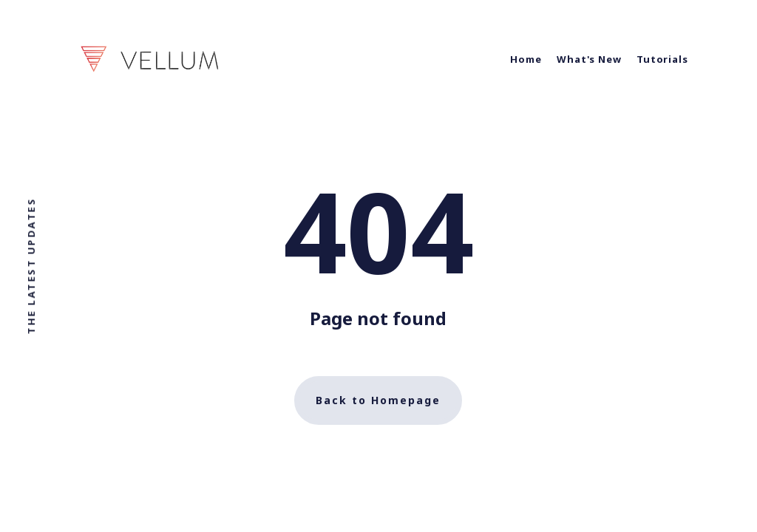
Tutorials (662, 59)
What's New (589, 59)
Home (526, 59)
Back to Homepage (378, 400)
